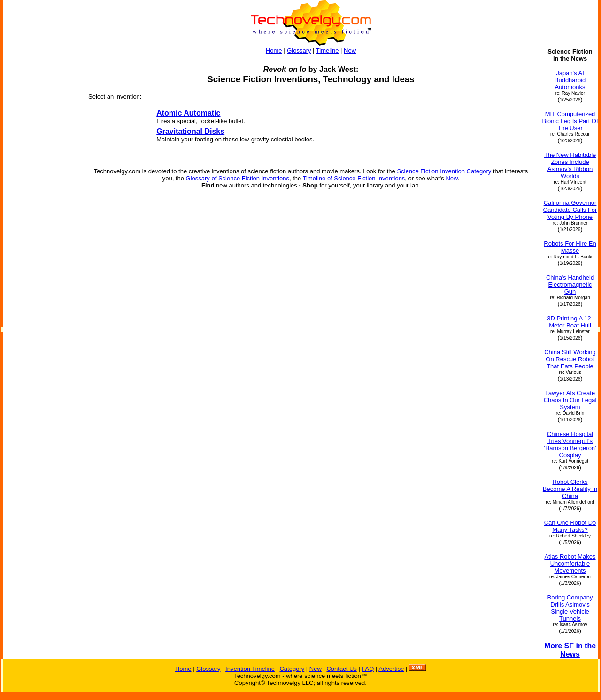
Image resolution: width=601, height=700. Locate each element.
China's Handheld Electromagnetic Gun (570, 284)
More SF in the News (570, 650)
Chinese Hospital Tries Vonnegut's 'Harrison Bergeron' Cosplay (570, 444)
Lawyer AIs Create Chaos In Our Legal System (570, 400)
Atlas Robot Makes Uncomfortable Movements (570, 564)
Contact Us (341, 669)
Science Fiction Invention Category (444, 171)
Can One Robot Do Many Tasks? (570, 526)
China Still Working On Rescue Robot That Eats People (570, 359)
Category (292, 669)
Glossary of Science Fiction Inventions (238, 178)
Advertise (391, 669)
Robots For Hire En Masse (570, 247)
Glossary (299, 51)
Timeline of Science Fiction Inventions (354, 178)
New (350, 51)
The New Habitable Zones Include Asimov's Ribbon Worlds (570, 165)
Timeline (327, 51)
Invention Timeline (250, 669)
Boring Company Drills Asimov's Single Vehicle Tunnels (570, 608)
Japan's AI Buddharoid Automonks (570, 80)
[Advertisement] (41, 189)
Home (274, 51)
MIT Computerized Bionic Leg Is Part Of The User (570, 121)
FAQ (368, 669)
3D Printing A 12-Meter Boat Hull (570, 322)
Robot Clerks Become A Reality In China (570, 489)
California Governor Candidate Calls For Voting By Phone (570, 210)
